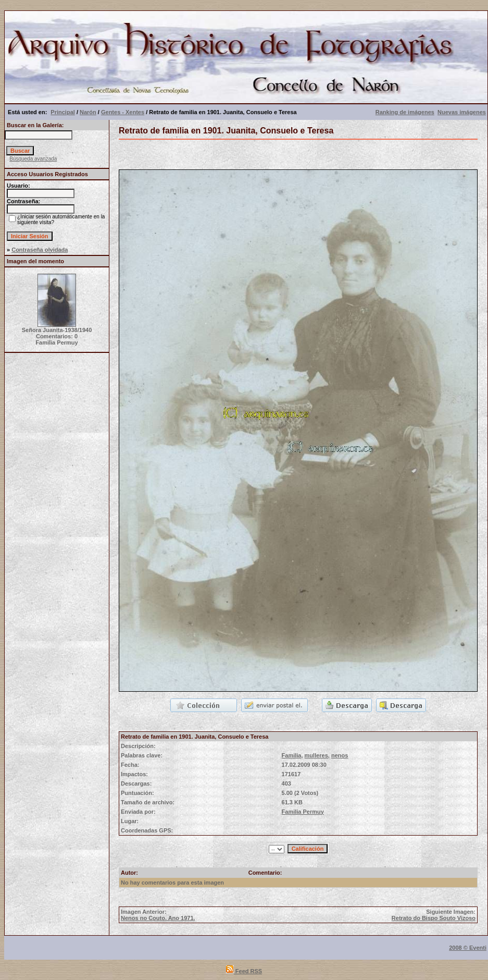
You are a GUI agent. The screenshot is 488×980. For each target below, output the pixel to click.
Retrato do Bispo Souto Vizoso (434, 918)
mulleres (316, 755)
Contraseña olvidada (40, 250)
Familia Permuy (303, 812)
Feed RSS (244, 971)
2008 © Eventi (468, 948)
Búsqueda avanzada (33, 159)
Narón (88, 112)
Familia (292, 755)
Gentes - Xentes (123, 112)
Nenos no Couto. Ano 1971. (158, 918)
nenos (340, 755)
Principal (62, 112)
